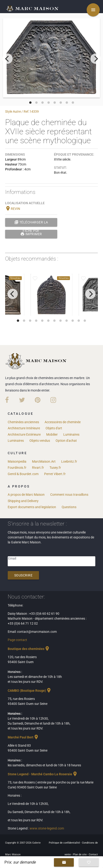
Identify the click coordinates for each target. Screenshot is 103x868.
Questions (69, 507)
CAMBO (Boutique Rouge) (30, 691)
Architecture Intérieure (24, 428)
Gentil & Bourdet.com (23, 474)
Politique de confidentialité (65, 843)
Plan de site (80, 855)
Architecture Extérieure (24, 434)
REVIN (13, 209)
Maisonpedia (17, 461)
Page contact (17, 640)
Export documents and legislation (32, 507)
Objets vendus (40, 441)
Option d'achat (66, 441)
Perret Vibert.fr (55, 474)
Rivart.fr (38, 468)
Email (12, 558)
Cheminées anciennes (23, 422)
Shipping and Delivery (23, 501)
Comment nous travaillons (69, 495)
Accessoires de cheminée (63, 422)
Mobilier (52, 434)
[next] (96, 59)
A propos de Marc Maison (26, 495)
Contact (93, 855)
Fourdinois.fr (17, 468)
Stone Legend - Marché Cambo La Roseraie (43, 774)
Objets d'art (54, 428)
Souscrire (23, 575)
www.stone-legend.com (47, 828)
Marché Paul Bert (23, 737)
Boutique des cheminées (29, 649)
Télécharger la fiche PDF (31, 222)
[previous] (7, 59)
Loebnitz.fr (69, 461)
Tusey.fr (55, 468)
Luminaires (71, 434)
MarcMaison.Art (44, 461)
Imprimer (31, 234)
